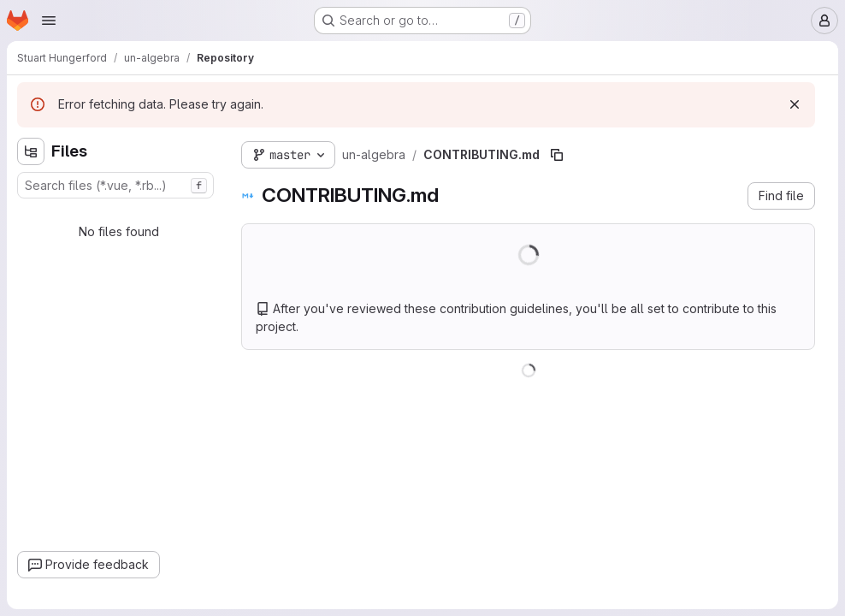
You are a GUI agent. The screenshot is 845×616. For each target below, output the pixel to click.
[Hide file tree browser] (31, 151)
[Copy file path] (557, 155)
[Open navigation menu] (49, 21)
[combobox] (115, 185)
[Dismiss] (795, 104)
